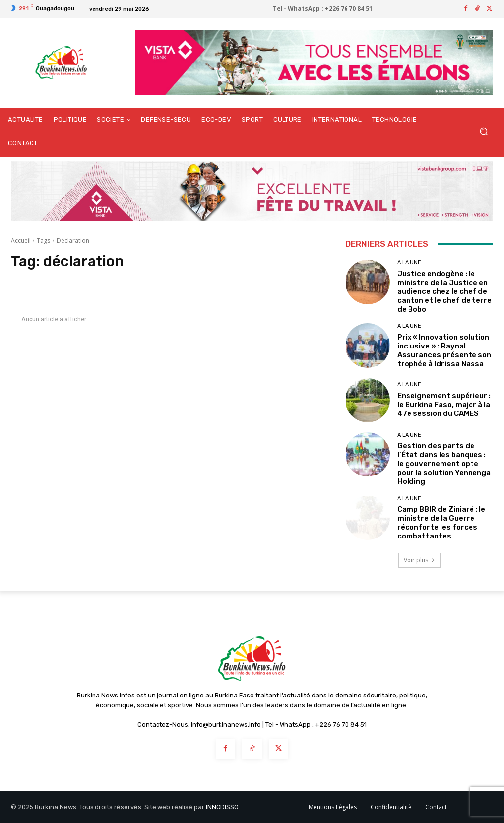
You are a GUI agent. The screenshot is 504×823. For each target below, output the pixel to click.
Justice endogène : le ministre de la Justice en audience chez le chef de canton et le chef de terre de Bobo (444, 291)
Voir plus (419, 560)
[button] (484, 132)
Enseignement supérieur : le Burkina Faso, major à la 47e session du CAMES (444, 405)
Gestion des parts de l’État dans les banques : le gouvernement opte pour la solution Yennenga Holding (444, 464)
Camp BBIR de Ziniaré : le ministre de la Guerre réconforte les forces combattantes (441, 523)
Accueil (21, 240)
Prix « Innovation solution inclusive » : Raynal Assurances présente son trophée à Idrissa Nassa (444, 350)
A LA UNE (409, 263)
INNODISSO (222, 807)
